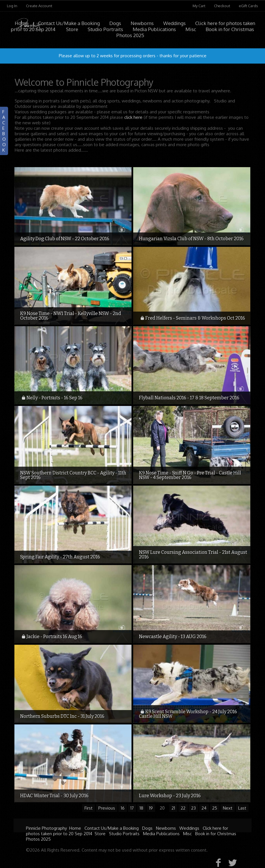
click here (133, 117)
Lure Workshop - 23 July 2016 (170, 796)
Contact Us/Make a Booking (69, 23)
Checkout (222, 6)
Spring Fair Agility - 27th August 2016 (60, 557)
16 (123, 808)
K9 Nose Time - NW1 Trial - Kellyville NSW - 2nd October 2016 (71, 316)
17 (132, 808)
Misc (187, 834)
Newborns (142, 23)
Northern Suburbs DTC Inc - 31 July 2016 (62, 716)
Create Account (39, 6)
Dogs (115, 23)
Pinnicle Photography (46, 828)
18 (141, 808)
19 (151, 808)
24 (204, 808)
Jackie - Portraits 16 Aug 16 (54, 637)
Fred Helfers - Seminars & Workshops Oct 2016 (195, 318)
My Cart (199, 6)
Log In (12, 6)
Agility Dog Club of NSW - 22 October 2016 (65, 239)
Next (228, 808)
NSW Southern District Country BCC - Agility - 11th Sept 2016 (73, 475)
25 (215, 808)
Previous (107, 808)
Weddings (174, 23)
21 (173, 808)
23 (193, 808)
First (89, 808)
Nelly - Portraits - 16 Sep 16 (54, 398)
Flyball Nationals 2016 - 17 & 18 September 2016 (189, 398)
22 (183, 808)
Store (100, 834)
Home (22, 23)
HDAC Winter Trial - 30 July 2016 (54, 796)
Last (242, 808)
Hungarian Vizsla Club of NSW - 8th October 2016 (191, 239)
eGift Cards (248, 6)
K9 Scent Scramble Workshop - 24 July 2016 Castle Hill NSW (188, 714)
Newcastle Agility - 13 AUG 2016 (173, 637)
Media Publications (161, 834)
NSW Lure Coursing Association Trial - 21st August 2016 (193, 555)
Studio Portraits (124, 834)
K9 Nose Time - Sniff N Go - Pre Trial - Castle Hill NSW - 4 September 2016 (190, 475)
